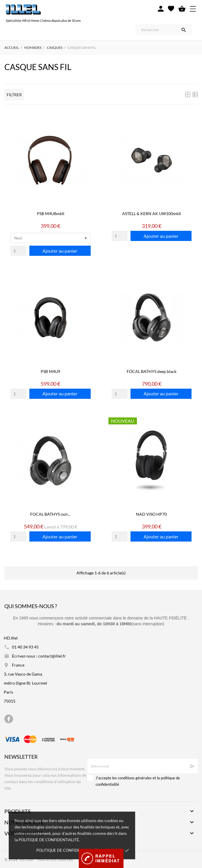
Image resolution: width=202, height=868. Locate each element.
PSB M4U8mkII (51, 214)
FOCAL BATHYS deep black (152, 371)
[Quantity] (18, 251)
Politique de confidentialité (67, 850)
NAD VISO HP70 (151, 514)
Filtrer (14, 95)
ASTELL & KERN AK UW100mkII (151, 214)
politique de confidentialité (49, 840)
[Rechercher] (164, 30)
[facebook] (9, 719)
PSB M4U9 (50, 371)
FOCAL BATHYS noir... (50, 514)
